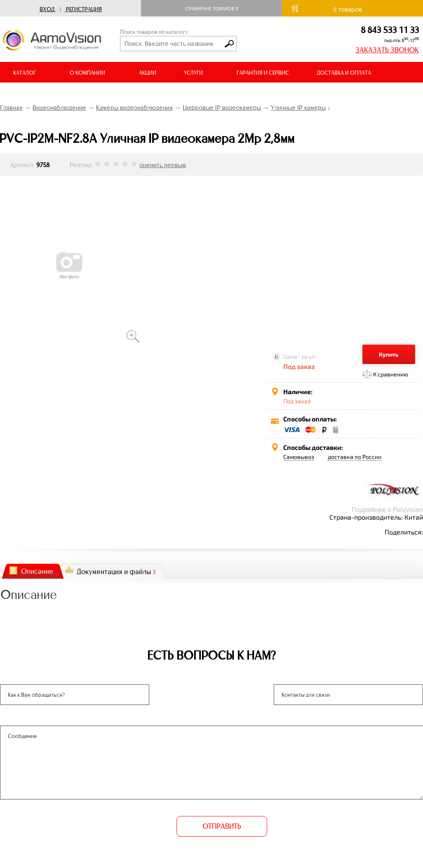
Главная (11, 108)
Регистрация (84, 9)
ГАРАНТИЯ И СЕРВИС (263, 73)
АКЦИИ (148, 73)
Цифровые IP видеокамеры (222, 108)
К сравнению (391, 374)
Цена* (291, 356)
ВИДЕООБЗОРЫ (33, 93)
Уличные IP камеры (298, 108)
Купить (389, 354)
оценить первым (163, 165)
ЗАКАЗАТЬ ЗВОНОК (387, 50)
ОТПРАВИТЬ (222, 826)
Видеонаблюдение (59, 108)
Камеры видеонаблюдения (134, 108)
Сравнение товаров (212, 9)
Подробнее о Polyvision (387, 509)
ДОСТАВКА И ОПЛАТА (344, 73)
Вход (47, 9)
